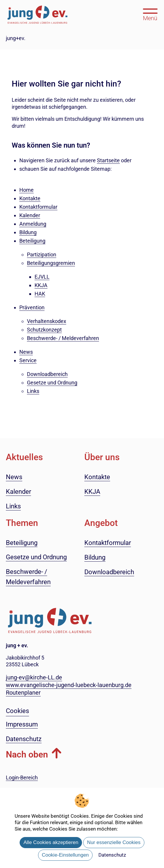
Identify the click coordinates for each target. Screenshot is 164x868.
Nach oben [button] (27, 754)
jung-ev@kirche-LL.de (34, 677)
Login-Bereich (22, 778)
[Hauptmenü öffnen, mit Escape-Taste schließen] (150, 14)
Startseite (108, 160)
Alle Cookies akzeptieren (51, 842)
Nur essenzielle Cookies (114, 842)
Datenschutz (112, 855)
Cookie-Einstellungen (65, 855)
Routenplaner (23, 693)
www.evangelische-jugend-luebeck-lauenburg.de (69, 685)
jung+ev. (16, 38)
